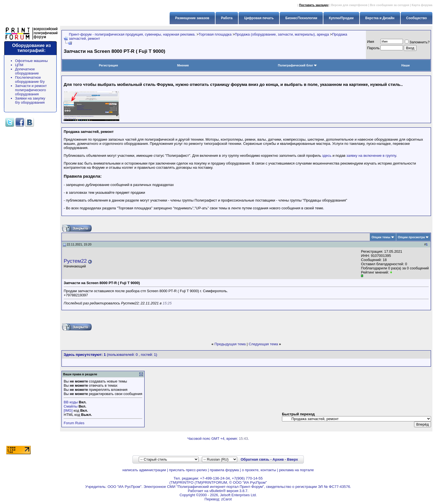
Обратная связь (255, 459)
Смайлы (71, 406)
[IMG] (68, 410)
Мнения (183, 65)
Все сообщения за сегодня (389, 5)
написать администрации (144, 470)
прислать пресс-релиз (188, 470)
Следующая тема (263, 344)
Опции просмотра (411, 237)
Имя (371, 42)
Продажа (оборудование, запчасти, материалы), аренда (282, 34)
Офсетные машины (31, 61)
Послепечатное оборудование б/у (30, 80)
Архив (278, 459)
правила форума (224, 470)
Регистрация (108, 65)
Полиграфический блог (297, 65)
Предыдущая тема (230, 344)
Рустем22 (75, 261)
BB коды (71, 402)
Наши (405, 65)
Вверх (292, 459)
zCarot (226, 499)
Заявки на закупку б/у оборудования (30, 100)
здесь (327, 156)
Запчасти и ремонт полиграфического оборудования (31, 90)
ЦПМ (19, 65)
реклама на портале (297, 470)
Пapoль (373, 48)
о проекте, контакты (259, 470)
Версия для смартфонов (349, 5)
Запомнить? (417, 42)
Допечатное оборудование (27, 71)
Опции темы (381, 237)
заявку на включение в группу (371, 156)
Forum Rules (74, 423)
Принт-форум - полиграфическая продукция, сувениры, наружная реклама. (132, 34)
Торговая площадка (215, 34)
